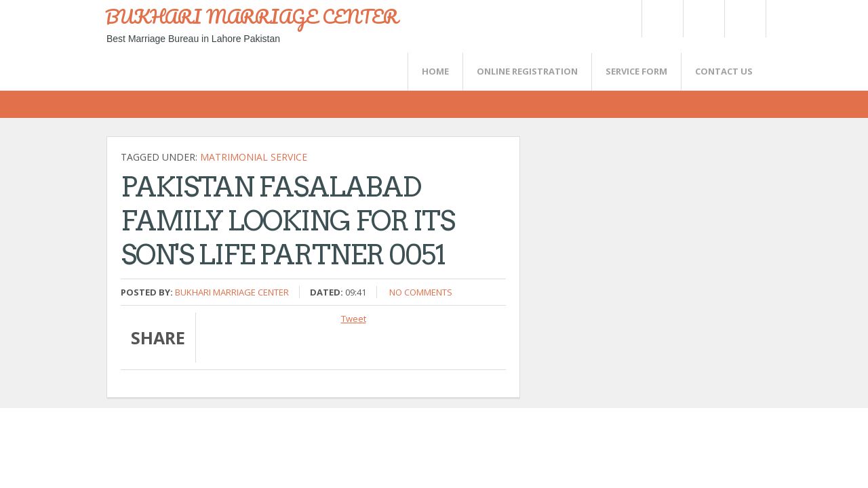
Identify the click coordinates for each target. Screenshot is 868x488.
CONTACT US (724, 71)
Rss (703, 19)
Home (435, 71)
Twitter (662, 19)
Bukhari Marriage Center (232, 292)
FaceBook (743, 19)
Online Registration (527, 71)
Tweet (354, 319)
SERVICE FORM (636, 71)
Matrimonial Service (254, 157)
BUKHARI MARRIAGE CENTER (252, 16)
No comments (421, 292)
